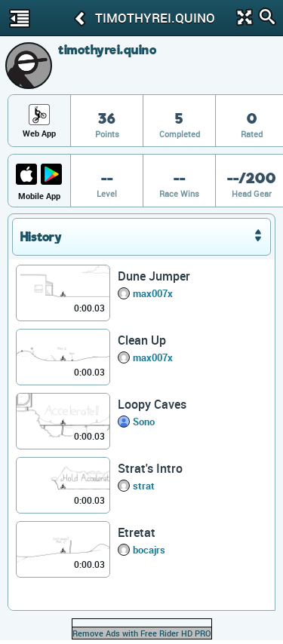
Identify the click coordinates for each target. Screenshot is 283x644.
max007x (153, 293)
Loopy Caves (152, 404)
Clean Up (142, 340)
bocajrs (149, 550)
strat (144, 486)
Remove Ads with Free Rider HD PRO (142, 633)
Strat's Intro (150, 468)
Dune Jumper (154, 276)
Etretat (137, 532)
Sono (144, 422)
